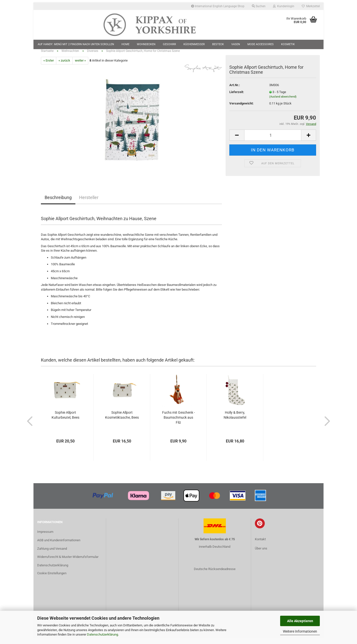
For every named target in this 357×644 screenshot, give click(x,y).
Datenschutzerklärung (103, 634)
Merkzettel (311, 6)
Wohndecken (146, 44)
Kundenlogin (284, 6)
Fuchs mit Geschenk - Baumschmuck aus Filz (178, 423)
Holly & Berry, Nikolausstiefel (235, 421)
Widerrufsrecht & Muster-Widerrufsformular (68, 563)
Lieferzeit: (237, 98)
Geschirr (169, 44)
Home (125, 44)
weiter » (80, 67)
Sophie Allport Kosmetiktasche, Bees (122, 421)
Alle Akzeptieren (300, 621)
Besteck (218, 44)
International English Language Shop (218, 6)
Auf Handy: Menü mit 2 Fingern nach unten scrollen (76, 44)
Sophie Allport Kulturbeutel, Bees (65, 421)
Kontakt (260, 545)
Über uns (261, 554)
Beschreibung (58, 203)
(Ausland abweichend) (283, 103)
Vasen (236, 44)
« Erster (49, 67)
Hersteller (89, 203)
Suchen (259, 6)
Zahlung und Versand (52, 555)
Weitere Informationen (300, 631)
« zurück (64, 67)
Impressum (45, 538)
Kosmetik (288, 44)
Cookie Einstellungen (52, 579)
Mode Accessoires (261, 44)
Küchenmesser (194, 44)
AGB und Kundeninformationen (59, 546)
